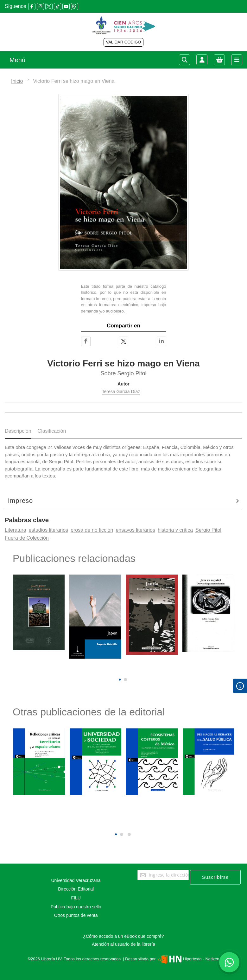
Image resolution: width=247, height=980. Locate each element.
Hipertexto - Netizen (188, 959)
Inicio (17, 81)
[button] (120, 680)
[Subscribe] (215, 877)
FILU (76, 898)
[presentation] (119, 669)
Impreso (20, 501)
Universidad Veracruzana (76, 880)
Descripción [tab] (18, 431)
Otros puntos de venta (76, 915)
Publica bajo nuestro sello (76, 907)
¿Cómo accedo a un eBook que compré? (123, 936)
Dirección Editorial (76, 889)
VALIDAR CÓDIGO (123, 42)
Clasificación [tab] (52, 431)
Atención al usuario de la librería (123, 944)
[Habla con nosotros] (229, 962)
